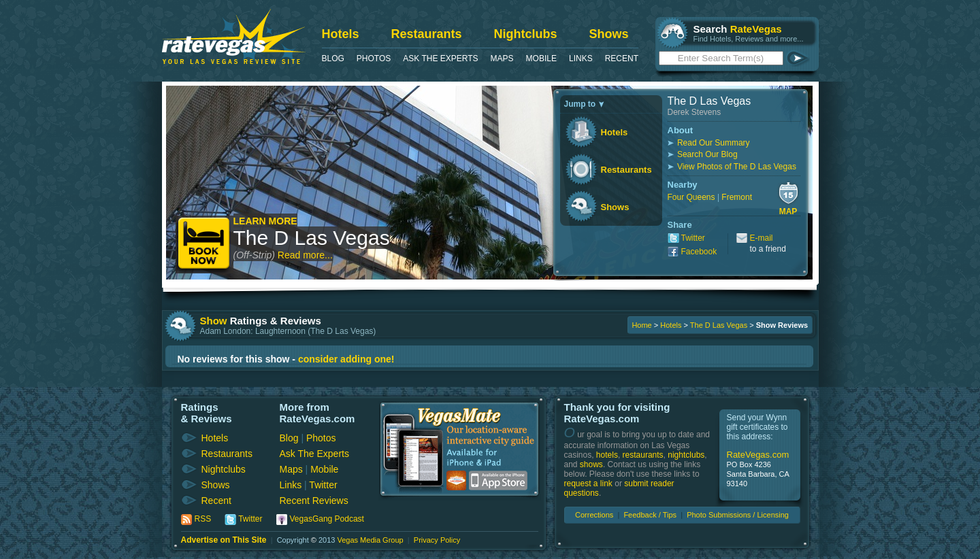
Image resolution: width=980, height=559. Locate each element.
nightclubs (686, 455)
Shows (609, 34)
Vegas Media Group (370, 540)
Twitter (693, 238)
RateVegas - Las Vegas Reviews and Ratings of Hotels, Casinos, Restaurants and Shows (234, 36)
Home (641, 325)
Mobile (541, 58)
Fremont (737, 197)
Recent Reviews (314, 501)
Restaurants (427, 34)
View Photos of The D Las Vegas (737, 167)
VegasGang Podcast (327, 519)
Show (214, 321)
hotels (607, 455)
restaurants (643, 455)
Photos (374, 58)
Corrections (594, 515)
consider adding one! (346, 359)
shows (591, 464)
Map (788, 211)
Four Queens (691, 197)
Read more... (305, 255)
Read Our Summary (714, 143)
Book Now (205, 244)
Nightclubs (526, 34)
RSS (203, 519)
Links (581, 58)
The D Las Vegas (312, 238)
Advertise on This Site (224, 540)
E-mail (762, 238)
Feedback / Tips (650, 515)
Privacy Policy (437, 540)
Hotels (341, 34)
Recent (622, 58)
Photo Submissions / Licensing (738, 515)
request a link (588, 484)
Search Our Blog (707, 154)
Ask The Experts (440, 58)
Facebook (699, 252)
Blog (333, 58)
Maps (502, 58)
